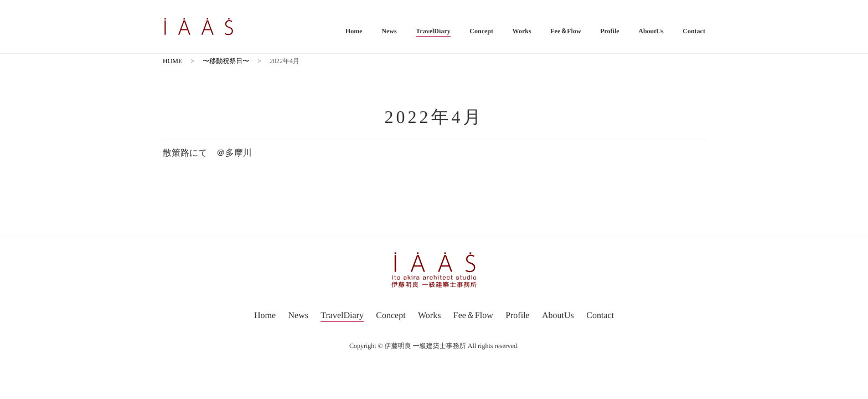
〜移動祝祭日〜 (226, 61)
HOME (172, 61)
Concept (481, 31)
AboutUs (651, 31)
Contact (694, 31)
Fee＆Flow (565, 31)
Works (522, 31)
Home (354, 31)
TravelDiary (433, 31)
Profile (609, 31)
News (389, 31)
